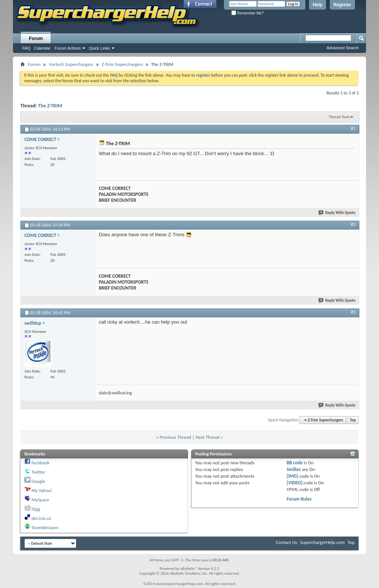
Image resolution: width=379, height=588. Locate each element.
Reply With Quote (337, 213)
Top (353, 420)
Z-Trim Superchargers (122, 64)
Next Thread (207, 437)
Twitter (38, 472)
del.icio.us (41, 518)
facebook (40, 463)
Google (38, 481)
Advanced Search (343, 48)
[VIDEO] (294, 483)
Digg (36, 509)
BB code (294, 463)
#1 (353, 128)
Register (342, 5)
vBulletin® (189, 569)
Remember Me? (247, 13)
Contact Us (286, 542)
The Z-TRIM (50, 106)
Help (318, 5)
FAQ (26, 48)
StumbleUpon (45, 527)
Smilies (294, 469)
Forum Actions (68, 48)
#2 (353, 224)
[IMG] (292, 476)
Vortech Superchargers (71, 64)
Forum (36, 39)
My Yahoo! (42, 490)
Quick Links (99, 48)
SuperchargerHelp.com (323, 542)
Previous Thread (175, 437)
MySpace (40, 500)
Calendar (42, 48)
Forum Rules (299, 499)
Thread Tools (339, 117)
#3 (353, 312)
